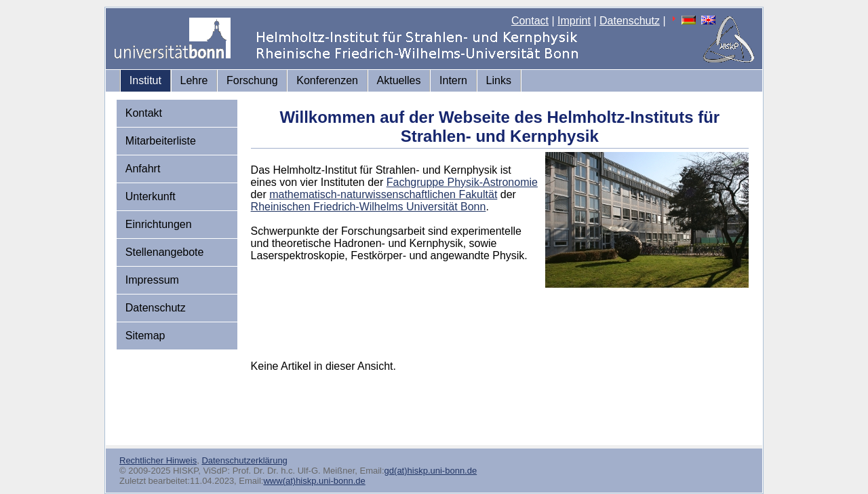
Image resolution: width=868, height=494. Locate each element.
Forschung (252, 80)
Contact (530, 21)
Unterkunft (151, 196)
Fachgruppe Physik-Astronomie (462, 182)
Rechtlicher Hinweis (158, 460)
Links (499, 80)
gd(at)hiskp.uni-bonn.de (431, 471)
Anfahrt (143, 169)
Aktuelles (399, 80)
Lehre (194, 80)
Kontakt (144, 113)
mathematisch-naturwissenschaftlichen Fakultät (383, 194)
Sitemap (145, 336)
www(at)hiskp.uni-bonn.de (314, 481)
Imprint (574, 21)
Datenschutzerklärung (244, 460)
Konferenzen (327, 80)
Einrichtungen (159, 224)
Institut (145, 80)
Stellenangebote (165, 252)
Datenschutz (630, 21)
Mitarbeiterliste (161, 141)
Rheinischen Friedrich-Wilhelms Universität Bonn (369, 207)
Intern (453, 80)
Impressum (152, 280)
